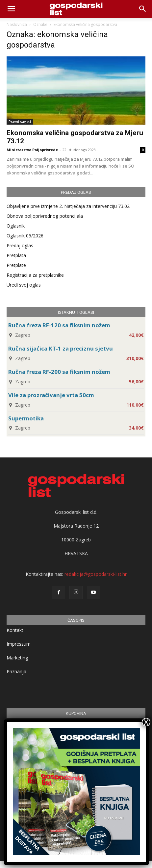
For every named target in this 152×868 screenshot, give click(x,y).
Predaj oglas (20, 245)
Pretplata (16, 255)
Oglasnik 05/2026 (25, 236)
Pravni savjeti (20, 122)
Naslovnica (17, 24)
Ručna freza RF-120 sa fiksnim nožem (59, 325)
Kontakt (15, 630)
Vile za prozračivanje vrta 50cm (51, 395)
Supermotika (26, 418)
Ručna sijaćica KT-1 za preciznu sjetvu (61, 348)
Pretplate (16, 265)
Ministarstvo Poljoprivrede (32, 150)
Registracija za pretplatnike (35, 275)
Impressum (19, 644)
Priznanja (16, 671)
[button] (143, 9)
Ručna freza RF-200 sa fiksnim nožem (59, 372)
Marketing (17, 658)
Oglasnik (16, 226)
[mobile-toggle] (11, 9)
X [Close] (146, 722)
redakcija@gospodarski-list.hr (96, 574)
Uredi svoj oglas (24, 285)
